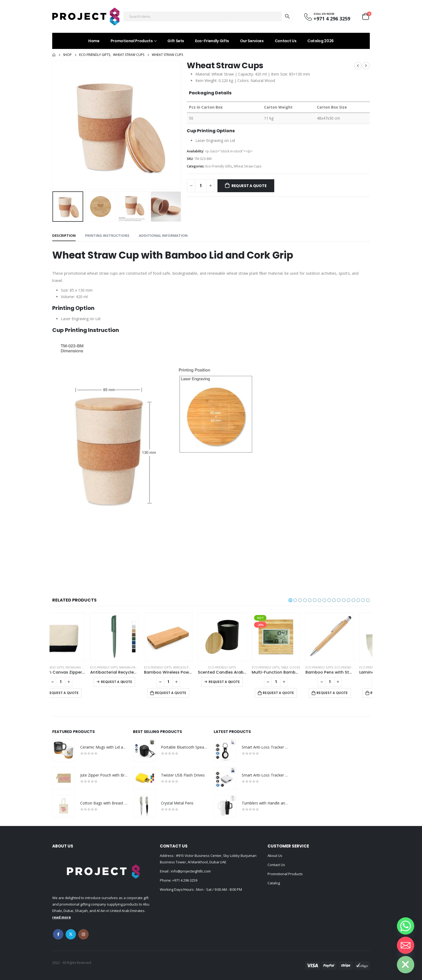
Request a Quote (249, 186)
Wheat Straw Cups (248, 166)
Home (94, 41)
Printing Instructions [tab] (107, 235)
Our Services (252, 41)
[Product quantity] (201, 186)
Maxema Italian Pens (150, 667)
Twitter (71, 934)
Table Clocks (306, 667)
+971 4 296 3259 (185, 880)
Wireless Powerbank (204, 667)
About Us (275, 856)
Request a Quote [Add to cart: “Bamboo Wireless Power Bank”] (187, 693)
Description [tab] (64, 235)
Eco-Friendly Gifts (212, 41)
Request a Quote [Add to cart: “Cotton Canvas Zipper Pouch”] (79, 693)
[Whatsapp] (406, 926)
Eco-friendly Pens (364, 667)
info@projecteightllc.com (190, 871)
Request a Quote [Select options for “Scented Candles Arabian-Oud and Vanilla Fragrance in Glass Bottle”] (240, 682)
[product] (76, 637)
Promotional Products (132, 41)
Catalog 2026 (321, 41)
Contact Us (286, 41)
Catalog (274, 883)
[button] (290, 600)
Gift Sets (176, 41)
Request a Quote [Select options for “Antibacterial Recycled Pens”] (132, 682)
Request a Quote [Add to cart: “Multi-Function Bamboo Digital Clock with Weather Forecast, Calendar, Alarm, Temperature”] (294, 693)
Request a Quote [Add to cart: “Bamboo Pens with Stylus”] (348, 693)
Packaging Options (96, 667)
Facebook (58, 934)
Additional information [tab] (163, 235)
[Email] (406, 945)
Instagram (83, 934)
